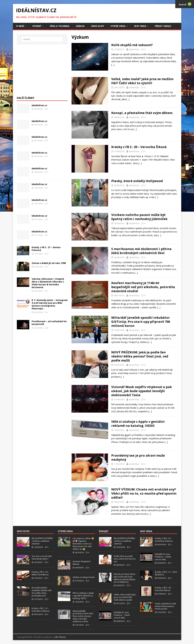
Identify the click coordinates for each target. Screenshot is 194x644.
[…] (113, 65)
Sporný (37, 26)
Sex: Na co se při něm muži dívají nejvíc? (42, 557)
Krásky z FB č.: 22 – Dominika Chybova (41, 610)
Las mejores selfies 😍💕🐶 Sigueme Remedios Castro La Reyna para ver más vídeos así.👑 (83, 544)
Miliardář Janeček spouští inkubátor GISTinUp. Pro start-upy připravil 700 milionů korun (141, 322)
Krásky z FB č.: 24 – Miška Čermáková (40, 573)
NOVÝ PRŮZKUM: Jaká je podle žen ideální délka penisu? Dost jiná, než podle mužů (140, 356)
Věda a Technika (60, 26)
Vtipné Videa (118, 26)
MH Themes (61, 637)
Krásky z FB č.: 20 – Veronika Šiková (139, 147)
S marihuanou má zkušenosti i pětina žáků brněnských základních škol (141, 251)
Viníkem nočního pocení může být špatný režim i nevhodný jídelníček (139, 217)
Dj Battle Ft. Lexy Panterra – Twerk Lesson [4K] (122, 615)
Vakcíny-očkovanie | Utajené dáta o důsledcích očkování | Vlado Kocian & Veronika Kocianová (48, 283)
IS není (20, 26)
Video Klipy (98, 26)
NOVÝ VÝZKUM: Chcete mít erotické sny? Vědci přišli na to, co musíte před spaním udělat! (144, 493)
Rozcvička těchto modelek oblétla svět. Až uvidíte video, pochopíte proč (42, 592)
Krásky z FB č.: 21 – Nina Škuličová (166, 573)
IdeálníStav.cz (39, 105)
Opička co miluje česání (84, 577)
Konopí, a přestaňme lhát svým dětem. (142, 113)
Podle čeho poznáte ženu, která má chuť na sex (125, 559)
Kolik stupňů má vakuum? (132, 45)
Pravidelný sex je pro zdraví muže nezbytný (138, 457)
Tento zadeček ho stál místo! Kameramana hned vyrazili (165, 606)
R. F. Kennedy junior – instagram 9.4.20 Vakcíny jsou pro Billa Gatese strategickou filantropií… (50, 304)
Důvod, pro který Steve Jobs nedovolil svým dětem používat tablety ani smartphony (125, 578)
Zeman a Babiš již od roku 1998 (49, 263)
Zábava (80, 26)
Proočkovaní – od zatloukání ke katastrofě (49, 323)
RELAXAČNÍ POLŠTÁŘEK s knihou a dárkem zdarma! (42, 541)
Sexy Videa (140, 26)
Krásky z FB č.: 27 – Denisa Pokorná (46, 249)
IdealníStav (134, 49)
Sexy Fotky (23, 531)
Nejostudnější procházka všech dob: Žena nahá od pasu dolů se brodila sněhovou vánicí (83, 616)
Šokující (104, 531)
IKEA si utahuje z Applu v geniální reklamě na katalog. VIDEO (138, 424)
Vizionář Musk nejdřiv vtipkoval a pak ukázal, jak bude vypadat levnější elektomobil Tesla (142, 391)
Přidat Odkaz (163, 26)
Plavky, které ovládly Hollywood (137, 181)
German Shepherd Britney (81, 563)
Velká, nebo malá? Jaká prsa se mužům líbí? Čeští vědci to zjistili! (142, 81)
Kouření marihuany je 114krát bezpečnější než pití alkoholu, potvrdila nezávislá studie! (143, 287)
